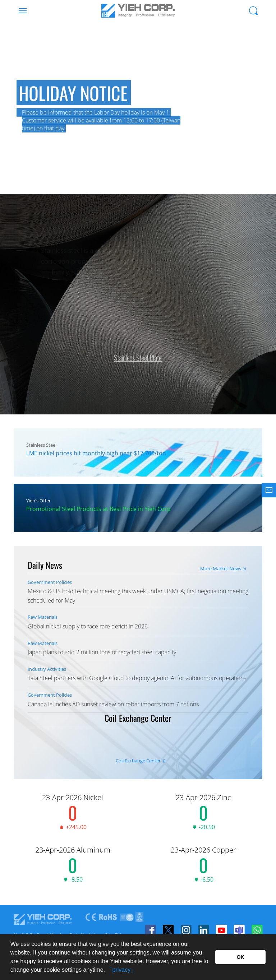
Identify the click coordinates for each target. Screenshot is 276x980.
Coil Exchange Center (138, 761)
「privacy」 (122, 970)
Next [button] (262, 126)
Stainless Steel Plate (138, 353)
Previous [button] (14, 126)
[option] (138, 108)
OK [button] (240, 957)
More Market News (221, 568)
